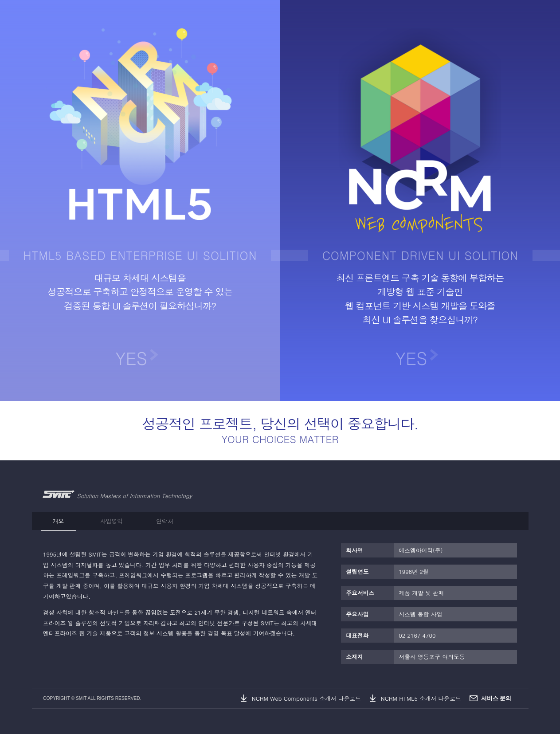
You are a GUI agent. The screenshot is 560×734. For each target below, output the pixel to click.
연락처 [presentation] (164, 521)
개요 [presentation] (59, 521)
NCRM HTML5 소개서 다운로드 (421, 698)
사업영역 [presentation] (112, 521)
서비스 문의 (496, 698)
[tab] (59, 521)
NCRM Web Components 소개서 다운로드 (306, 698)
